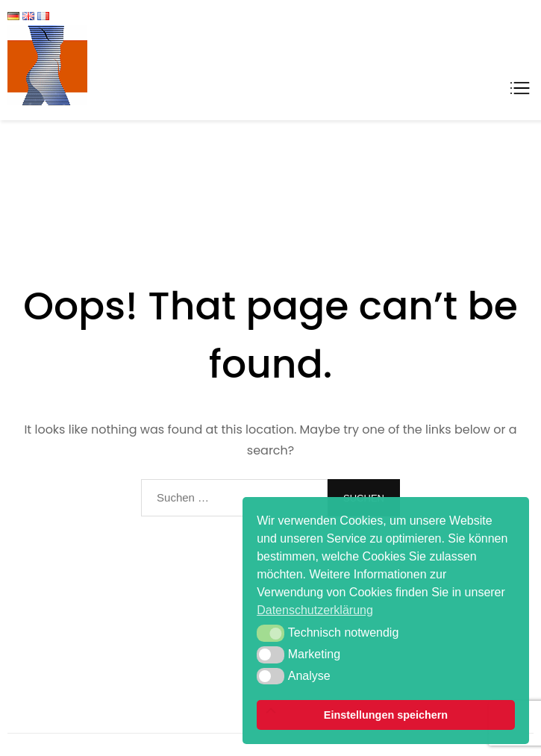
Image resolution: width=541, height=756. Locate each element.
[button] (270, 633)
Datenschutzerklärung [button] (315, 610)
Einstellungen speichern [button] (386, 715)
